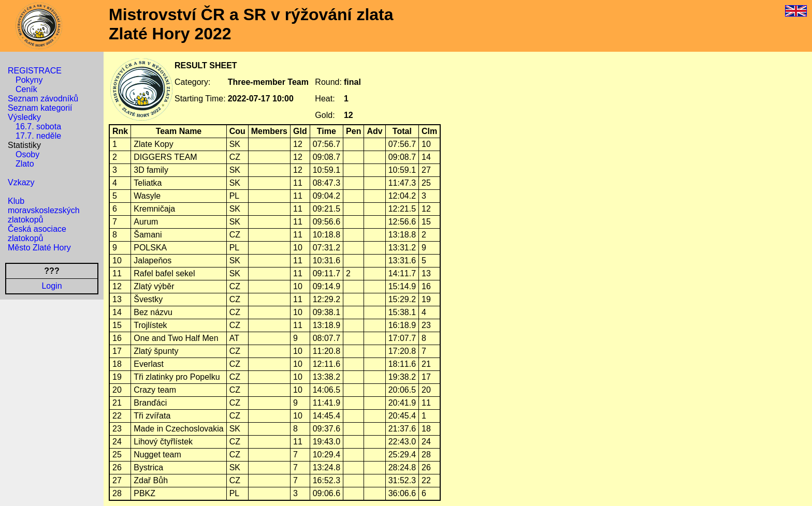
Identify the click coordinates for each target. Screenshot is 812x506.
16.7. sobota (38, 126)
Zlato (25, 164)
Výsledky (24, 117)
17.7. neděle (38, 136)
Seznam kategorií (40, 108)
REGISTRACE (35, 71)
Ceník (26, 89)
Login (52, 286)
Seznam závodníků (43, 99)
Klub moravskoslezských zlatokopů (44, 210)
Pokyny (29, 80)
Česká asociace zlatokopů (37, 234)
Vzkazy (21, 182)
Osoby (27, 154)
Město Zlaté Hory (39, 248)
